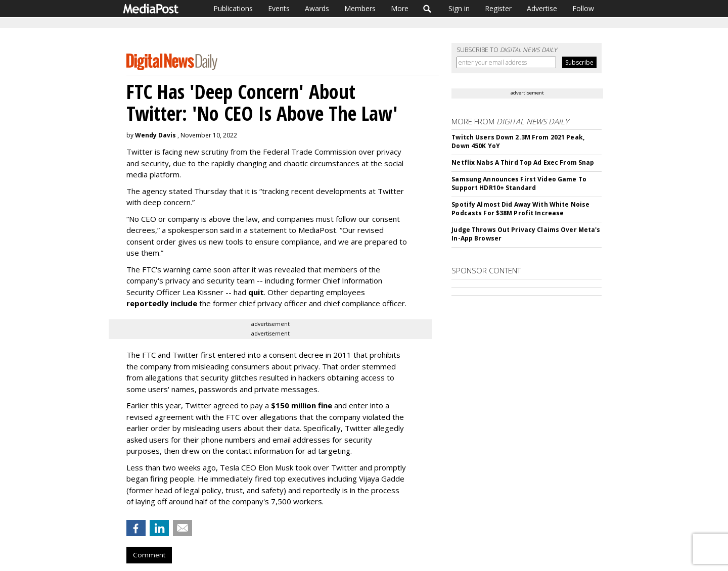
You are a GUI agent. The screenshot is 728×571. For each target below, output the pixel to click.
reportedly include (162, 303)
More (400, 8)
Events (279, 8)
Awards (317, 8)
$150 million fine (302, 405)
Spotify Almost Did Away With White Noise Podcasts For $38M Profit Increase (520, 209)
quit (256, 292)
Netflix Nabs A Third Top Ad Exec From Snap (523, 162)
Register (498, 8)
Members (360, 8)
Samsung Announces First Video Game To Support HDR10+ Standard (519, 183)
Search (427, 9)
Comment (149, 555)
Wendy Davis (155, 135)
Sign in (459, 8)
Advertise (542, 8)
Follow (583, 8)
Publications (233, 8)
